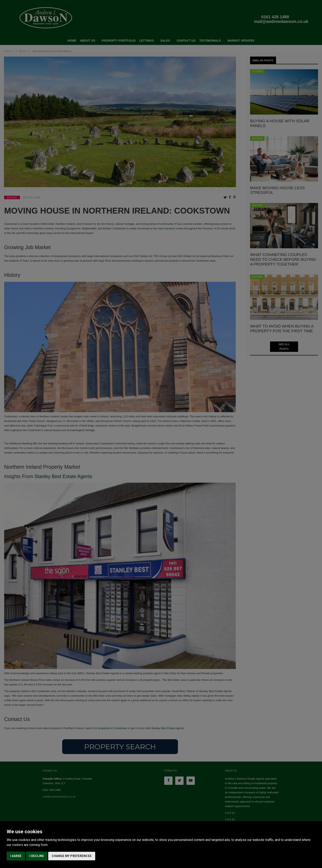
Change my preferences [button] (72, 856)
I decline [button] (37, 856)
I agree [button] (16, 856)
